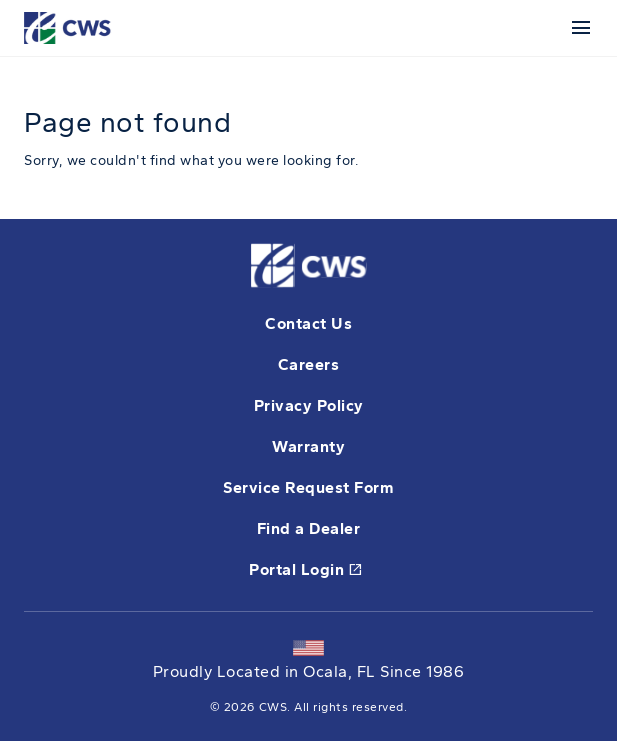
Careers (309, 364)
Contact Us (308, 323)
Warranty (308, 446)
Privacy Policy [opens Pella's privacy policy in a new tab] (309, 405)
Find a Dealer (309, 528)
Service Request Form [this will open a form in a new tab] (308, 487)
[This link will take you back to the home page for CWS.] (70, 26)
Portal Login (305, 570)
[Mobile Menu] (577, 28)
